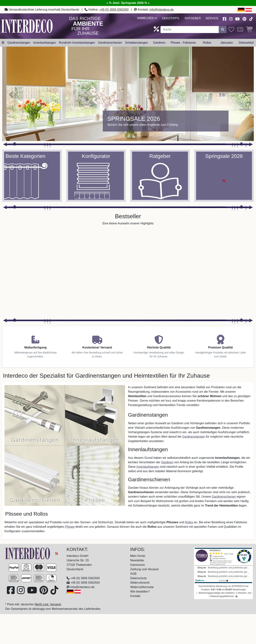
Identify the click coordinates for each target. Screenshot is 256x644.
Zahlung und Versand (144, 569)
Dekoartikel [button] (246, 43)
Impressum (138, 565)
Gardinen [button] (159, 43)
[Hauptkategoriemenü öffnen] (3, 43)
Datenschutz (138, 578)
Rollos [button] (207, 43)
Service (212, 18)
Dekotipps (171, 18)
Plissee (70, 527)
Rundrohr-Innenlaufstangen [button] (77, 43)
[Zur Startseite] (28, 553)
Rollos (189, 522)
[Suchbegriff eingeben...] (190, 30)
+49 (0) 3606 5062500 (114, 10)
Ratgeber (193, 18)
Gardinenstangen (194, 437)
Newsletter (137, 560)
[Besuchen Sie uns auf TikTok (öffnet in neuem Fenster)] (251, 18)
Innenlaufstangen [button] (45, 43)
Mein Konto (138, 556)
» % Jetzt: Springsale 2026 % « (128, 3)
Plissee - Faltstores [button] (183, 43)
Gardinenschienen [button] (110, 43)
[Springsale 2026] (128, 94)
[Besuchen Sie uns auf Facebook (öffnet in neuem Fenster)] (224, 18)
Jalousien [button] (227, 43)
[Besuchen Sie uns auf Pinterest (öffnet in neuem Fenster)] (245, 18)
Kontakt (135, 596)
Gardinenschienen (224, 497)
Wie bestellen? (140, 592)
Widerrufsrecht (140, 583)
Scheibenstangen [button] (137, 43)
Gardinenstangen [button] (19, 43)
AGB (133, 574)
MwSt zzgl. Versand (48, 604)
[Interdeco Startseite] (27, 26)
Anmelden (147, 18)
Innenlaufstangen (148, 467)
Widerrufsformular (142, 587)
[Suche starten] (223, 30)
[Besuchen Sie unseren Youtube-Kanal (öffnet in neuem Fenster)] (238, 18)
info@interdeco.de (162, 10)
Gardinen (167, 462)
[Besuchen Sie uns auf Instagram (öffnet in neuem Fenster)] (231, 18)
